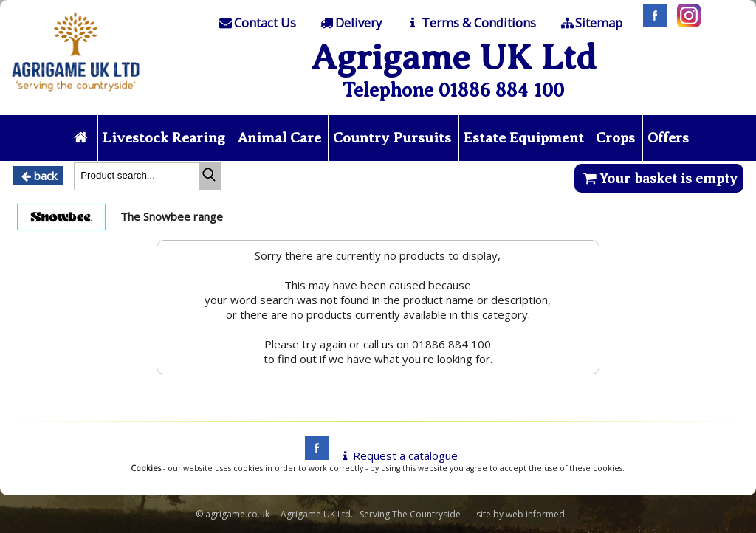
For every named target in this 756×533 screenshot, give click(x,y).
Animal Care (279, 138)
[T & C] (470, 23)
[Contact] (256, 23)
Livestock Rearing (164, 138)
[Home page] (76, 95)
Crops (615, 138)
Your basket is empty (659, 178)
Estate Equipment (524, 138)
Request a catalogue (398, 455)
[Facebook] (651, 23)
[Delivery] (350, 23)
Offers (668, 138)
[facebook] (313, 455)
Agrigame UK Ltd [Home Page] (454, 57)
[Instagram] (685, 23)
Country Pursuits (392, 138)
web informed (535, 514)
